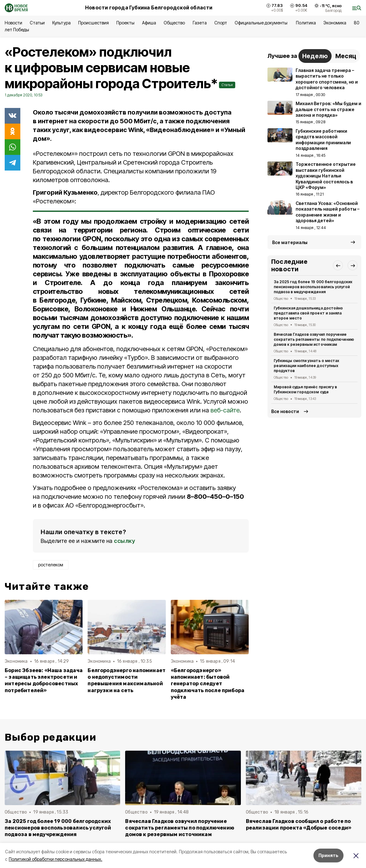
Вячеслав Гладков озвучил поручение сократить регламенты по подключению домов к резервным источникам (314, 339)
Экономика (335, 23)
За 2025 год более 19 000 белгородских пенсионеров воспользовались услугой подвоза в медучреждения (313, 287)
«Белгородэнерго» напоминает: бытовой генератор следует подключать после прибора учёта (208, 684)
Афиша (149, 23)
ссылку (125, 541)
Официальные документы (262, 23)
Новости (13, 23)
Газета (200, 23)
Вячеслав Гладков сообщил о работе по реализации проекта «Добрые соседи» (299, 825)
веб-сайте (225, 410)
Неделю (315, 56)
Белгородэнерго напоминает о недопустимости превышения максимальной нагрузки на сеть (127, 680)
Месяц (346, 56)
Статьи (37, 23)
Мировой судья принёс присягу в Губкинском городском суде (305, 389)
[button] (338, 265)
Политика (306, 23)
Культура (61, 23)
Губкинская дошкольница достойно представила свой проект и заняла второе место (308, 313)
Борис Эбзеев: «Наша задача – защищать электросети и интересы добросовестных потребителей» (44, 680)
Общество (174, 23)
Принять (328, 855)
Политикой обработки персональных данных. (56, 859)
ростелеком (51, 565)
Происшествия (94, 23)
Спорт (221, 23)
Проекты (125, 23)
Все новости (285, 411)
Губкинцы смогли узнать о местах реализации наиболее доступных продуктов (306, 366)
